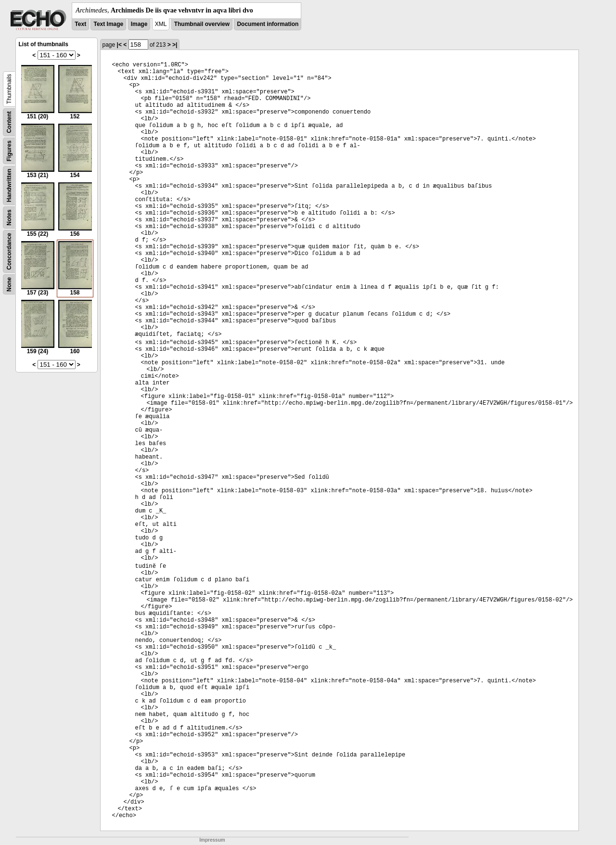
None (9, 284)
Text (80, 24)
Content (9, 122)
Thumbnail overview (202, 24)
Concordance (9, 251)
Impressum (212, 840)
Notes (9, 217)
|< (119, 45)
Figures (9, 151)
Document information (268, 24)
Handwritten (9, 186)
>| (175, 45)
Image (139, 24)
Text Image (108, 24)
